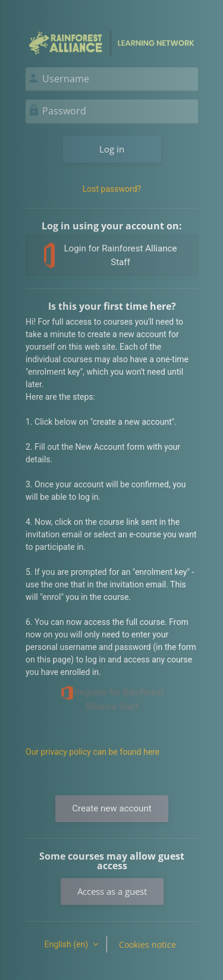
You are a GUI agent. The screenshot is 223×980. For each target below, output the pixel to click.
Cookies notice (147, 945)
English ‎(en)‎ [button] (67, 944)
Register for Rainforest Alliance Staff (112, 699)
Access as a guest (112, 891)
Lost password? (112, 189)
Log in (112, 149)
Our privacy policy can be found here (92, 752)
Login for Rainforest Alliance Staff (110, 255)
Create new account (111, 808)
